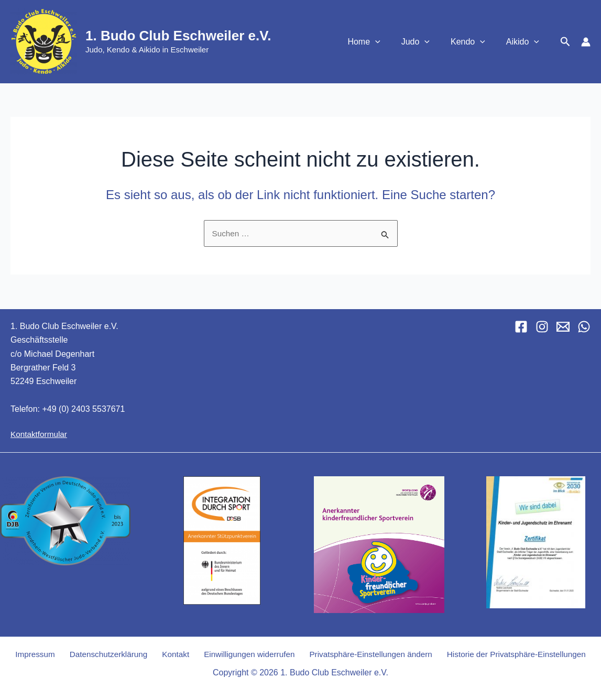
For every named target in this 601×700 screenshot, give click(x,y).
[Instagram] (542, 327)
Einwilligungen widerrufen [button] (243, 654)
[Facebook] (521, 327)
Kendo (474, 42)
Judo (426, 42)
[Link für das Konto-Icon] (586, 42)
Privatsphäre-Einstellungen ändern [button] (363, 654)
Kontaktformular (40, 434)
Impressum (40, 654)
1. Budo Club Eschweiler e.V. (178, 36)
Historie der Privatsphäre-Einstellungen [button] (509, 654)
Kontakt (173, 654)
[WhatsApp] (584, 327)
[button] (390, 42)
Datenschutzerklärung (110, 654)
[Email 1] (563, 327)
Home (378, 42)
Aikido (525, 42)
